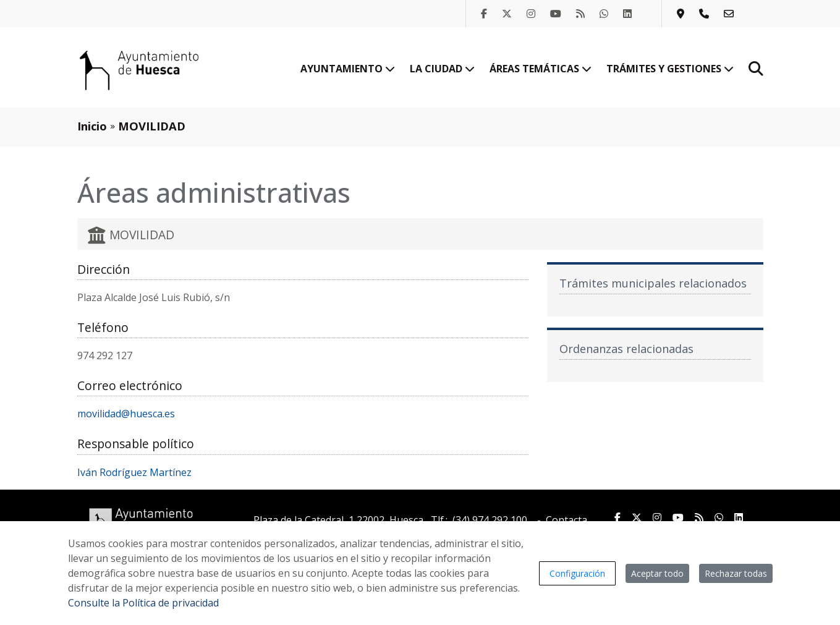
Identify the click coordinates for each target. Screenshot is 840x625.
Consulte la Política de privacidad (143, 603)
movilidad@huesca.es (126, 414)
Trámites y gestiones (670, 69)
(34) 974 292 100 (490, 520)
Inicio (92, 126)
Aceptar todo (657, 573)
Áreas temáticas (541, 69)
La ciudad (442, 69)
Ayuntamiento (348, 69)
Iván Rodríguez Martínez (134, 472)
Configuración (577, 573)
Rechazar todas (736, 573)
